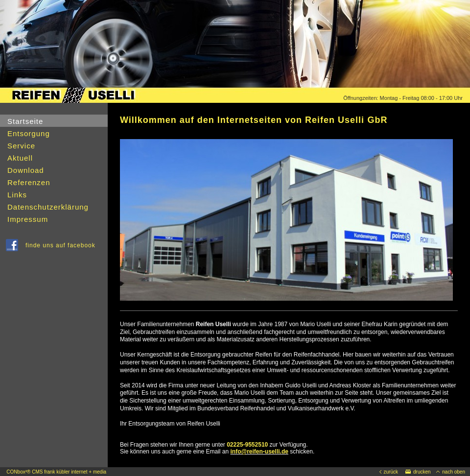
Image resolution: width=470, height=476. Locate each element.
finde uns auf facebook (62, 245)
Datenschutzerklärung (48, 207)
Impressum (28, 219)
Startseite (25, 121)
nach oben (451, 472)
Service (21, 146)
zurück (389, 472)
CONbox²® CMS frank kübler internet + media (56, 472)
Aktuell (20, 158)
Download (26, 170)
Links (17, 195)
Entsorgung (29, 133)
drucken (418, 472)
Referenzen (29, 182)
